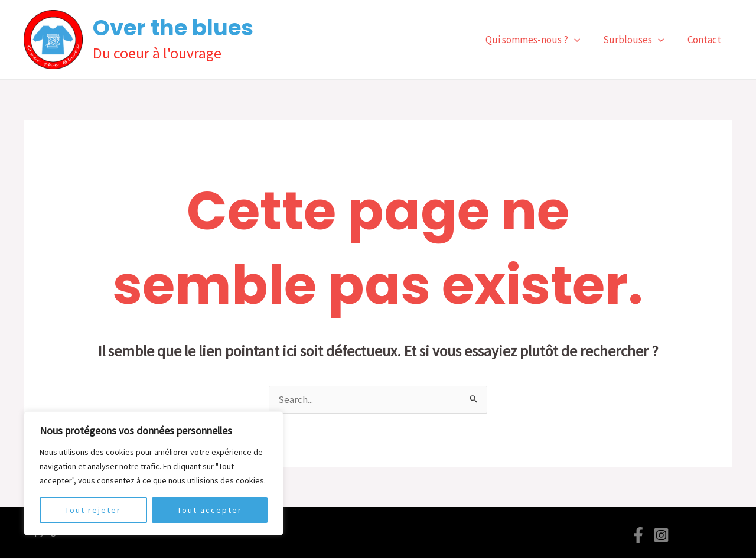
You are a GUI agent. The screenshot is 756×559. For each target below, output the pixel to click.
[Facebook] (638, 536)
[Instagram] (661, 536)
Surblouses (638, 40)
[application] (582, 40)
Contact (706, 40)
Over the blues (173, 28)
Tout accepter (210, 510)
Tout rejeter (93, 510)
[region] (154, 473)
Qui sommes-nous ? (540, 40)
